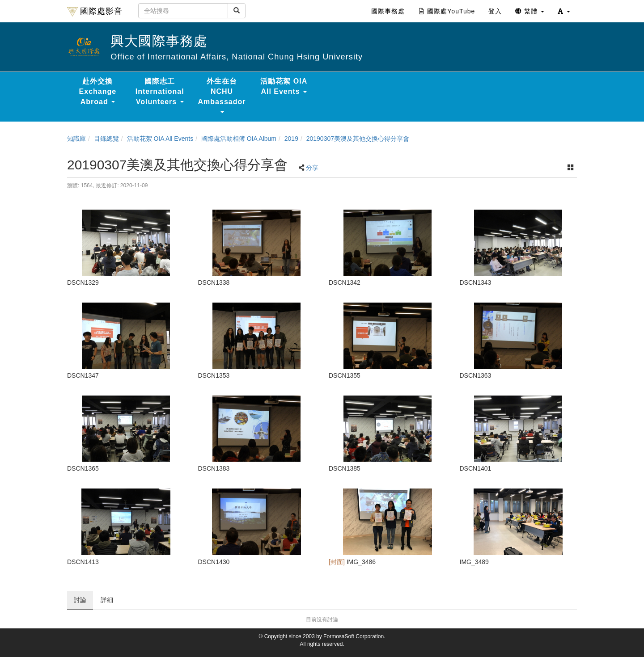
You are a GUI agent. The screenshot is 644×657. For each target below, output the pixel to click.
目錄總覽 (106, 139)
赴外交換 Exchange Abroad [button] (98, 91)
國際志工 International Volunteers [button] (160, 91)
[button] (564, 11)
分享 (312, 168)
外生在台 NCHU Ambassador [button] (222, 95)
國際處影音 (95, 12)
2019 (291, 139)
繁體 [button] (530, 11)
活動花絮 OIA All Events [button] (284, 86)
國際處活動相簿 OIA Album (239, 139)
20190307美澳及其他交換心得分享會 (358, 139)
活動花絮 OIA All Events (160, 139)
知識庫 (76, 139)
